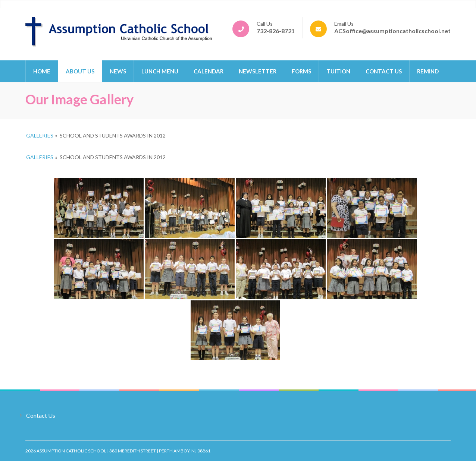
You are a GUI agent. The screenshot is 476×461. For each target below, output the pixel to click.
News (118, 71)
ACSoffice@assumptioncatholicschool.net (392, 31)
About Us (80, 71)
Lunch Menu (160, 71)
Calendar (209, 71)
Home (42, 71)
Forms (301, 71)
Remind (428, 71)
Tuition (338, 71)
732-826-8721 (276, 31)
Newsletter (258, 71)
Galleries (40, 135)
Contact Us (384, 71)
